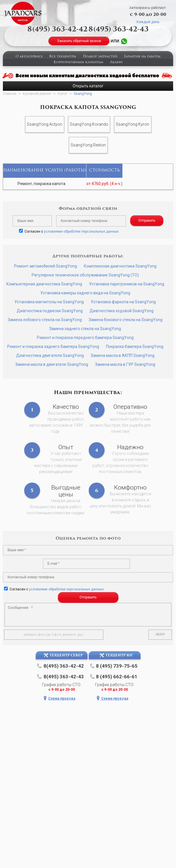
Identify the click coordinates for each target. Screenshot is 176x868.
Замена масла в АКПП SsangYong (123, 355)
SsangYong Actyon (45, 124)
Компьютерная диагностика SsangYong (44, 284)
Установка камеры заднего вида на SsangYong (85, 293)
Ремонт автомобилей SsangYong (46, 266)
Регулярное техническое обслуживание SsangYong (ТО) (85, 275)
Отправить (147, 221)
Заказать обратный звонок (79, 41)
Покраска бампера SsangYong (135, 347)
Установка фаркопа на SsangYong (123, 302)
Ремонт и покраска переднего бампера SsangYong (85, 338)
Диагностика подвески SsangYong (50, 311)
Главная (10, 94)
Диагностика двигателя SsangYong (50, 355)
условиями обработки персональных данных (81, 231)
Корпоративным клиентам (78, 62)
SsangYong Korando (89, 124)
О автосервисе (29, 57)
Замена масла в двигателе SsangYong (52, 364)
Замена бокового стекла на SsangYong (126, 320)
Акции (116, 62)
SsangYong (83, 94)
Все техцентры (63, 57)
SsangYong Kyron (133, 124)
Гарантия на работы (142, 57)
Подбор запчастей (100, 57)
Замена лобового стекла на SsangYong (45, 320)
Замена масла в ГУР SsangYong (125, 364)
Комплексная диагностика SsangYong (120, 266)
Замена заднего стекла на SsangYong (85, 329)
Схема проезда (62, 698)
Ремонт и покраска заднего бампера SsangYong (53, 347)
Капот (63, 94)
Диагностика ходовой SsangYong (122, 311)
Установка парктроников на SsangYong (127, 284)
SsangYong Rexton (88, 145)
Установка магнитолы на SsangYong (49, 302)
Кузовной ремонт (37, 94)
